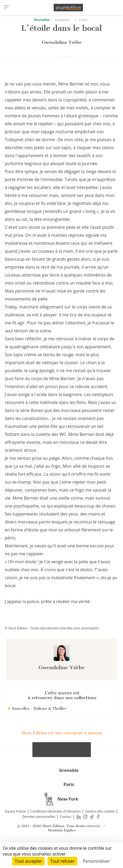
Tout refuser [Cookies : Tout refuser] (62, 861)
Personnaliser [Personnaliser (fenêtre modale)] (96, 861)
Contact (65, 835)
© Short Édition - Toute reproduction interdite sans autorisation (52, 647)
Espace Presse (15, 830)
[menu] (7, 7)
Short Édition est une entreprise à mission (62, 752)
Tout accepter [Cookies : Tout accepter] (28, 861)
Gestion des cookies (100, 830)
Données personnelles (39, 835)
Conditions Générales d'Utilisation (55, 830)
